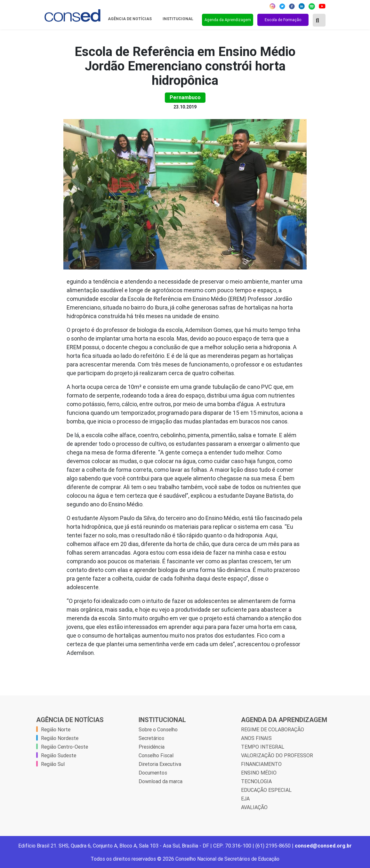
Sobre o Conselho (158, 729)
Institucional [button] (178, 19)
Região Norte (56, 729)
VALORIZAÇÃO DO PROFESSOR (277, 755)
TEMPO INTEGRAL (263, 747)
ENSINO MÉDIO (259, 773)
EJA (245, 799)
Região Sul (53, 764)
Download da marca (161, 781)
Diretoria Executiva (160, 764)
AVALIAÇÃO (254, 807)
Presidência (152, 747)
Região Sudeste (59, 755)
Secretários (151, 738)
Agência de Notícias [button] (130, 19)
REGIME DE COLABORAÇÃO (273, 729)
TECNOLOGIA (256, 781)
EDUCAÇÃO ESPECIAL (266, 790)
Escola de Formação (283, 20)
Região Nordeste (60, 738)
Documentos (153, 773)
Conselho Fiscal (156, 755)
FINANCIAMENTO (261, 764)
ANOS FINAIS (256, 738)
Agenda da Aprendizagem (228, 20)
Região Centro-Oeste (64, 747)
